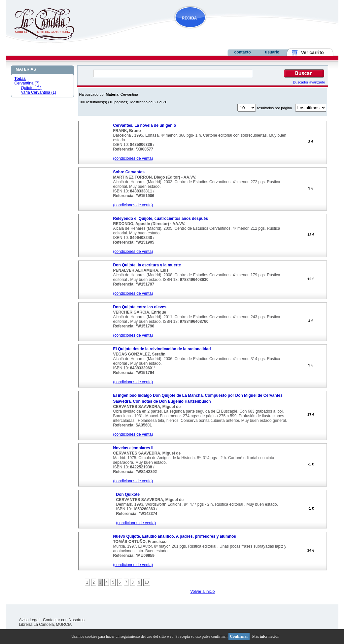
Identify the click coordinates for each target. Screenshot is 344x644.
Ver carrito (310, 52)
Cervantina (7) (27, 83)
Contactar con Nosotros (64, 620)
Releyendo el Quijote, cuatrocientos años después (161, 219)
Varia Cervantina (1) (39, 92)
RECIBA (189, 18)
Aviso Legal (29, 620)
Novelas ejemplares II (133, 448)
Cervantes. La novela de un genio (145, 125)
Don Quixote (128, 494)
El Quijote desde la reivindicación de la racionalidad (162, 349)
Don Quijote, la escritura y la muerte (147, 265)
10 (147, 582)
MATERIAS (26, 69)
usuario (272, 52)
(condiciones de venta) (133, 158)
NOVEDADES (224, 31)
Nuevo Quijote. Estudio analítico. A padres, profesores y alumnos (175, 536)
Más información (266, 636)
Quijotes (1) (31, 88)
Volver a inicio (202, 592)
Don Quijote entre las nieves (140, 307)
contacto (242, 52)
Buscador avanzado (309, 82)
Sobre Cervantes (129, 172)
